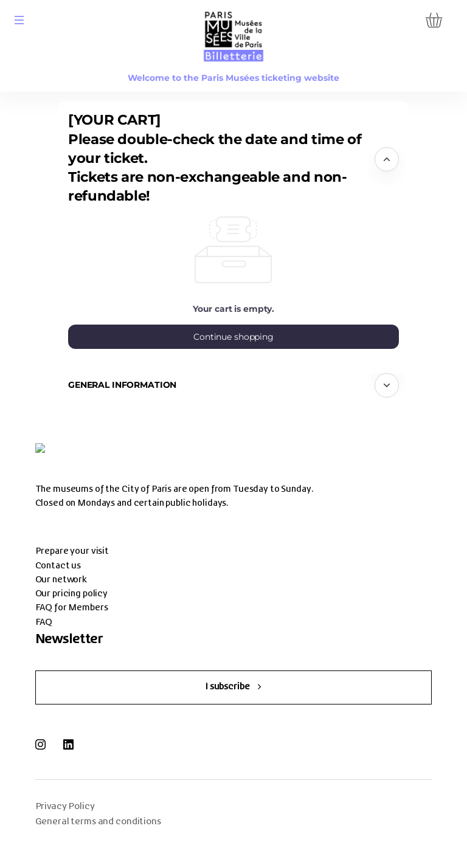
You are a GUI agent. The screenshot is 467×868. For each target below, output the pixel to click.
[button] (19, 20)
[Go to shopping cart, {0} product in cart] (434, 19)
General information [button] (122, 385)
